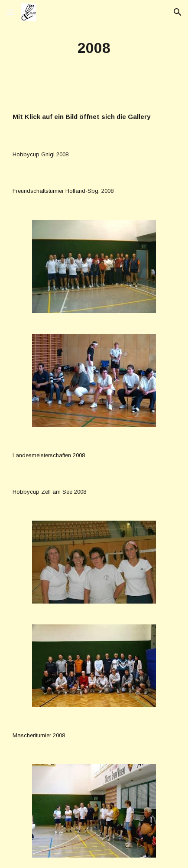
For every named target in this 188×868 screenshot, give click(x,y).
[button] (10, 12)
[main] (94, 48)
